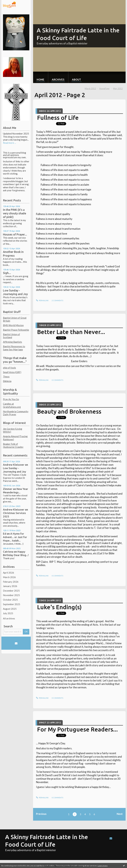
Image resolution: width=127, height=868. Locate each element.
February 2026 (11, 582)
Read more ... (9, 143)
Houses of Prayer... (15, 234)
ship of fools (9, 368)
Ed (5, 534)
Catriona (8, 552)
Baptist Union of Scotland (11, 336)
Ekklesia (7, 381)
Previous (41, 814)
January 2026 (10, 586)
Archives (58, 80)
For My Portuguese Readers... (77, 729)
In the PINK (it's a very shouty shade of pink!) (15, 213)
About (76, 80)
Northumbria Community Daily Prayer (16, 413)
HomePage (104, 89)
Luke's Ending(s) (59, 607)
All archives (9, 618)
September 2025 (12, 604)
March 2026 (9, 577)
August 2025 (10, 609)
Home (40, 80)
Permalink (42, 300)
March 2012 (90, 89)
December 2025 (11, 591)
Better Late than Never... (71, 332)
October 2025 (10, 600)
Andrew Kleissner (14, 465)
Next (120, 814)
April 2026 (9, 573)
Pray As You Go (11, 399)
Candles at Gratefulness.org (12, 405)
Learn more (103, 866)
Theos (6, 377)
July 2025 (8, 613)
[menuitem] (41, 77)
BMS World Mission (13, 325)
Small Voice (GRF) (12, 372)
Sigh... (7, 273)
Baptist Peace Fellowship (16, 330)
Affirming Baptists (12, 342)
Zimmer (8, 489)
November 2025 (11, 595)
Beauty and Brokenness (69, 411)
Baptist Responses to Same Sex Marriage (14, 348)
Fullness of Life (58, 118)
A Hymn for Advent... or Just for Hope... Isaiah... (15, 537)
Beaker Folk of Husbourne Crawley (13, 445)
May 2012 (118, 89)
